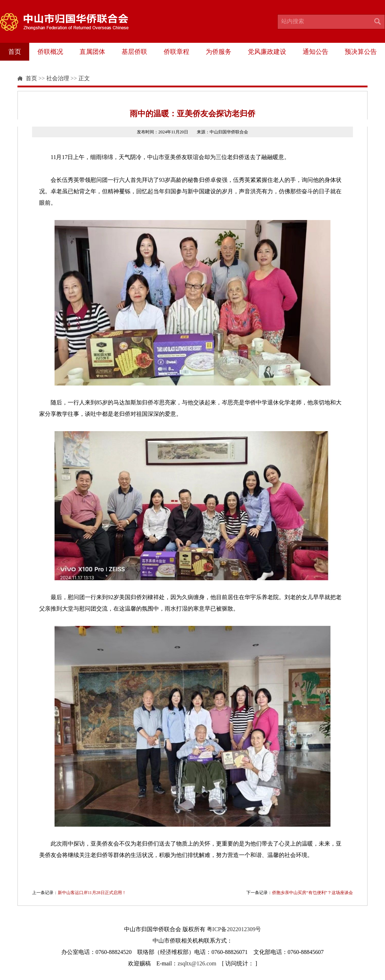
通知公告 (315, 52)
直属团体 (92, 52)
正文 (84, 78)
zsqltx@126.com (197, 963)
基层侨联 (134, 52)
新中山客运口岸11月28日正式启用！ (92, 893)
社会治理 (58, 78)
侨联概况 (50, 52)
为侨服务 (219, 52)
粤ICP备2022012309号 (234, 929)
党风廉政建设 (267, 52)
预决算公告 (361, 52)
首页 (15, 52)
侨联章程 (176, 52)
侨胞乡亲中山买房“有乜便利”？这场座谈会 (312, 893)
